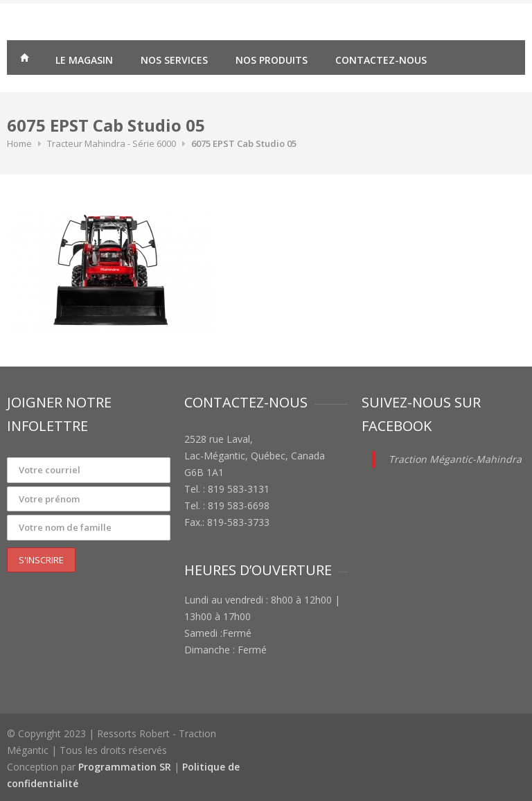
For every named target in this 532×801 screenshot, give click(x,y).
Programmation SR (125, 767)
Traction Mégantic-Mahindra (455, 459)
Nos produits (272, 60)
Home (19, 143)
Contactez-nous (381, 60)
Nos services (174, 60)
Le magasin (84, 60)
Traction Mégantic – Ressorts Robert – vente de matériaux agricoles (24, 60)
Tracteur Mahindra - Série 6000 (112, 143)
